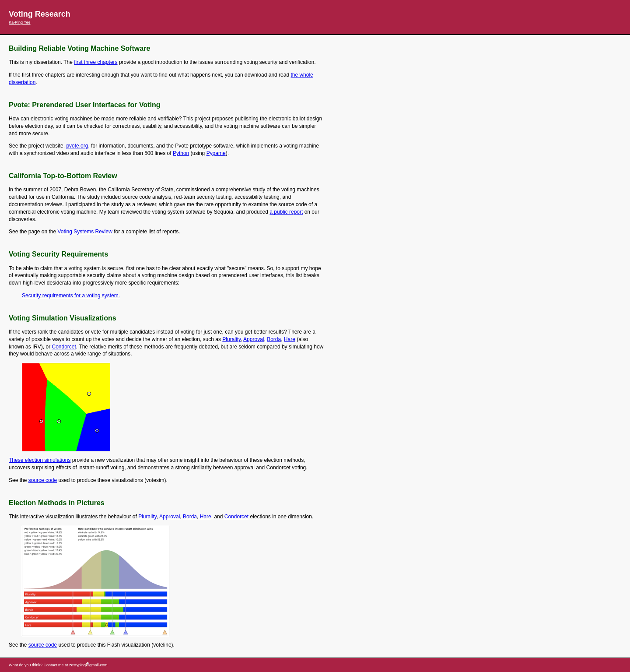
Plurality (231, 339)
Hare (290, 339)
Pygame (216, 153)
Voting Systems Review (85, 232)
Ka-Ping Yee (20, 22)
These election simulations (40, 460)
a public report (286, 212)
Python (181, 153)
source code (43, 480)
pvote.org (77, 146)
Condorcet (64, 347)
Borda (274, 339)
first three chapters (96, 62)
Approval (254, 339)
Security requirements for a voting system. (71, 296)
